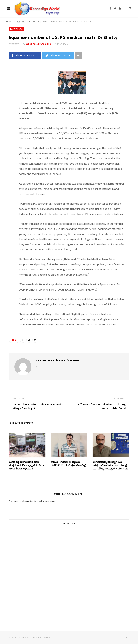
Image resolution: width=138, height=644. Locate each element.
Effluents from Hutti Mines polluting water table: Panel (102, 406)
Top (126, 637)
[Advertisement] (69, 573)
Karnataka (16, 29)
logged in (28, 501)
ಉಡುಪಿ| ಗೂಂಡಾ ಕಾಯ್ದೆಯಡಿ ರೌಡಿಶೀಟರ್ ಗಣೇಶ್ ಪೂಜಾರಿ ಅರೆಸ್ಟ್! (68, 463)
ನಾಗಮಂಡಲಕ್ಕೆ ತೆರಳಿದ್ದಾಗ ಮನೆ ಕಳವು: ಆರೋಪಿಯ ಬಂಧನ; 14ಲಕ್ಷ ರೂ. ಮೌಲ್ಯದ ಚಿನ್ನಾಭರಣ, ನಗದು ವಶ (111, 465)
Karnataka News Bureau (39, 44)
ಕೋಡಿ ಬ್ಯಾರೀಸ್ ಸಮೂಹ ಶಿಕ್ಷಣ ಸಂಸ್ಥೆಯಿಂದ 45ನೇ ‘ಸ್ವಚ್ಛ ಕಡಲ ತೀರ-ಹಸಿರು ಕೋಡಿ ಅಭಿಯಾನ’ (27, 465)
